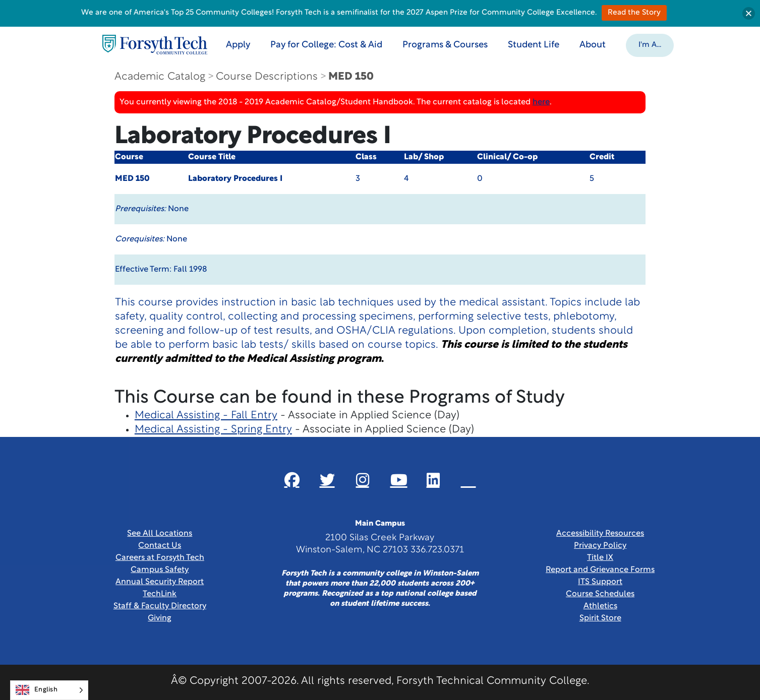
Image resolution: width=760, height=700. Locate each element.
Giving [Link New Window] (160, 618)
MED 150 (351, 77)
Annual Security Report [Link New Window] (160, 582)
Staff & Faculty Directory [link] (160, 606)
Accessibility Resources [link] (600, 534)
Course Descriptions (267, 77)
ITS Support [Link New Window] (600, 582)
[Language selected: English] (49, 690)
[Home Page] (155, 45)
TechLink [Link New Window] (160, 594)
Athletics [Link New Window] (600, 606)
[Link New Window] (292, 480)
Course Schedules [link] (600, 594)
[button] (650, 44)
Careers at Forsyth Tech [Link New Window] (160, 558)
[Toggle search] (696, 44)
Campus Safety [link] (160, 570)
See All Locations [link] (160, 534)
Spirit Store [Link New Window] (600, 618)
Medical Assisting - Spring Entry (213, 430)
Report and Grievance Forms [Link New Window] (600, 570)
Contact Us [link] (160, 546)
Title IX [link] (600, 558)
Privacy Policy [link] (600, 546)
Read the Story (634, 13)
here (541, 102)
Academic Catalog (160, 77)
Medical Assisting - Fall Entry (206, 416)
